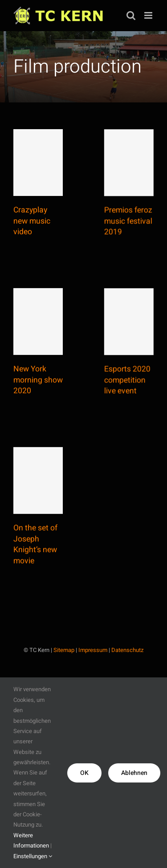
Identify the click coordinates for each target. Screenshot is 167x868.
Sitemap (64, 650)
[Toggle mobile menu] (149, 15)
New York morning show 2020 (38, 386)
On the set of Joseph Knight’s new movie (35, 557)
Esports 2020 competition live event (122, 394)
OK (84, 773)
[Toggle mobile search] (131, 15)
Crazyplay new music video (32, 221)
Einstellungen (33, 856)
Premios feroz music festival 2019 (123, 228)
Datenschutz (127, 650)
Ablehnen (134, 773)
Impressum (93, 650)
